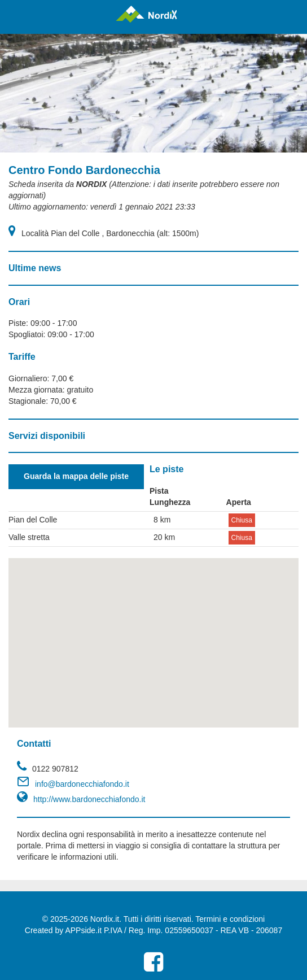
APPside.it (83, 930)
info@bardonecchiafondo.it (82, 784)
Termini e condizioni (230, 919)
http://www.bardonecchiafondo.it (89, 799)
